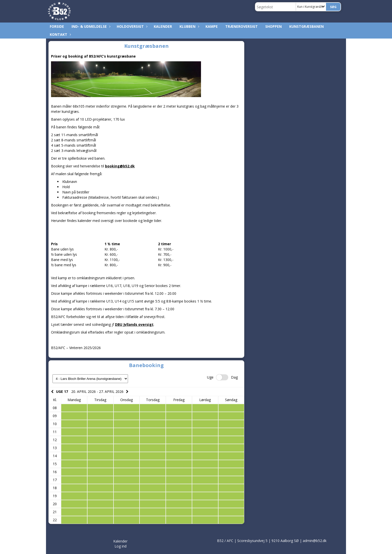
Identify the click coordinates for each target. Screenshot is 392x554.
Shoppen (273, 26)
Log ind (120, 546)
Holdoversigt (131, 26)
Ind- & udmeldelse (90, 26)
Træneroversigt (241, 26)
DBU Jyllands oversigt (134, 324)
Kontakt (60, 34)
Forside (57, 26)
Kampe (212, 26)
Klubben (189, 26)
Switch (222, 377)
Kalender (163, 26)
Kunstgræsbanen (306, 26)
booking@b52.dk (120, 166)
